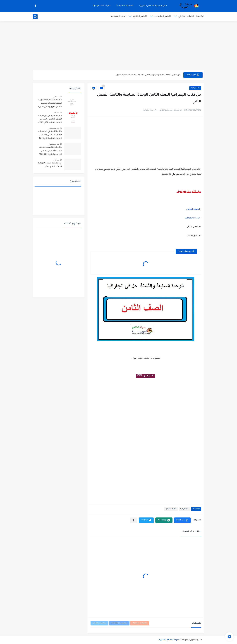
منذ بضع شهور (54, 128)
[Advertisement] (119, 46)
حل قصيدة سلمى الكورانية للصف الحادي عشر (50, 165)
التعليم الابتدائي (186, 16)
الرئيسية (200, 16)
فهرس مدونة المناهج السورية (153, 6)
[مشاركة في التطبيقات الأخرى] (133, 520)
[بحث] (35, 17)
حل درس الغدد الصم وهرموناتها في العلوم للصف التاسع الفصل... (147, 75)
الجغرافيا (195, 88)
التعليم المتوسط (163, 16)
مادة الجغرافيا (192, 218)
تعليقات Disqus (99, 623)
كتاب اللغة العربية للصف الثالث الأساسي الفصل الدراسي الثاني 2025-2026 (50, 151)
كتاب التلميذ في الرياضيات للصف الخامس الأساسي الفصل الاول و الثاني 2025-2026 (50, 120)
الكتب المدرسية (118, 16)
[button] (182, 520)
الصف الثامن (193, 209)
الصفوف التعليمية (125, 6)
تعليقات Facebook (119, 623)
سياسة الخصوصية (102, 6)
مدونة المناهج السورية (169, 640)
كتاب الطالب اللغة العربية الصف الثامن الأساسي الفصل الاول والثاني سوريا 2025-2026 (50, 104)
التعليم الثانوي (140, 16)
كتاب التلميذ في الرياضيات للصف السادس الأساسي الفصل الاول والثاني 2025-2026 (50, 135)
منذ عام (56, 97)
